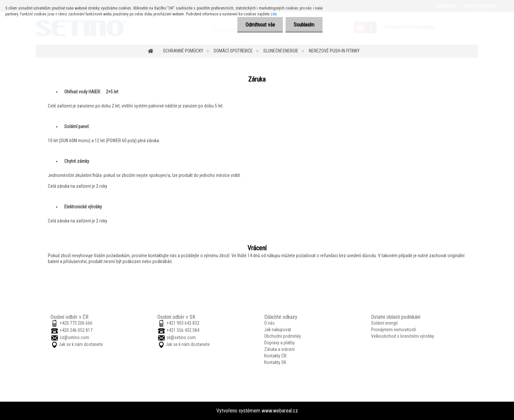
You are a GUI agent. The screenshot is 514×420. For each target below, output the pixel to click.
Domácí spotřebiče (233, 51)
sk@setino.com (181, 337)
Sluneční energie (281, 51)
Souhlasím (304, 25)
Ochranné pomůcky (183, 51)
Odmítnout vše (260, 25)
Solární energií (384, 323)
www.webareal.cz (280, 411)
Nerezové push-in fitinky (334, 51)
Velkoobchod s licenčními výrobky (403, 336)
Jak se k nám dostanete (81, 344)
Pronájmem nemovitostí (394, 330)
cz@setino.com (74, 337)
